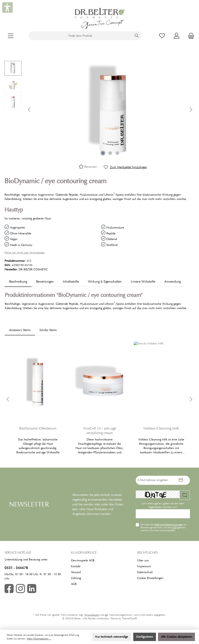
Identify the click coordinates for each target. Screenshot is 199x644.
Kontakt (76, 566)
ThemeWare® (129, 619)
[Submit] (181, 480)
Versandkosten (92, 615)
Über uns (143, 560)
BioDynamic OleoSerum (38, 428)
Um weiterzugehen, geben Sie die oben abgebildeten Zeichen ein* (163, 505)
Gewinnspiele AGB (83, 560)
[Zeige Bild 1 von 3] (103, 153)
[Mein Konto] (177, 36)
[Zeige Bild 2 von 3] (110, 153)
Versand (76, 572)
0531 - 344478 (16, 568)
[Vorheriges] (29, 109)
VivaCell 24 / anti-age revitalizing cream (100, 431)
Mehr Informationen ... (39, 639)
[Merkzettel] (162, 36)
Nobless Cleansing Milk (161, 428)
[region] (99, 110)
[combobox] (80, 36)
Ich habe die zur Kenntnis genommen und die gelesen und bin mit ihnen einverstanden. (164, 527)
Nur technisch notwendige (112, 637)
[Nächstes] (191, 109)
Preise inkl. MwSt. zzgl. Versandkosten (25, 253)
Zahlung (76, 578)
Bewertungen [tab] (45, 281)
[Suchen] (137, 36)
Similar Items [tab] (48, 330)
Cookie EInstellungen (150, 578)
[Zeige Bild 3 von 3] (117, 153)
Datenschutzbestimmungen (169, 524)
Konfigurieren (145, 637)
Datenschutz (145, 572)
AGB (174, 527)
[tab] (18, 282)
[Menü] (11, 36)
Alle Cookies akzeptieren (176, 637)
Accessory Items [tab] (20, 330)
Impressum (144, 566)
